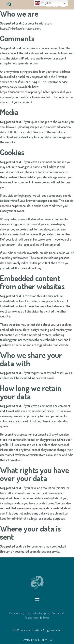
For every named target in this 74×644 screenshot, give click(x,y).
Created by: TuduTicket (37, 635)
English (43, 3)
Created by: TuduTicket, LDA (37, 640)
